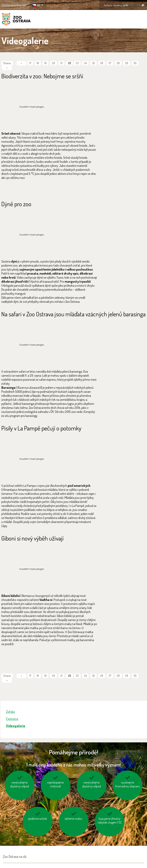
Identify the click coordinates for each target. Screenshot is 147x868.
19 (45, 63)
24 (85, 63)
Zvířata (10, 711)
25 (94, 63)
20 (53, 63)
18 (38, 63)
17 (30, 63)
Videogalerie (16, 726)
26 (102, 63)
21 (61, 63)
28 (118, 63)
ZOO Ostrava (16, 20)
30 (135, 63)
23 (77, 63)
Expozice (12, 719)
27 (110, 63)
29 (127, 63)
